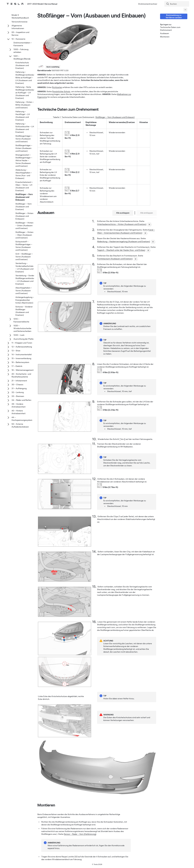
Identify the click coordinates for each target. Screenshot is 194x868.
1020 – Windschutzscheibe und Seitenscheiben (22, 328)
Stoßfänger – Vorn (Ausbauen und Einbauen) (115, 117)
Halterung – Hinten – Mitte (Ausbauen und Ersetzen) (25, 105)
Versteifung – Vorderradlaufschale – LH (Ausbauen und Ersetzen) (24, 267)
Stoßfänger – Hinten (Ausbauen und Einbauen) (24, 216)
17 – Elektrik (17, 366)
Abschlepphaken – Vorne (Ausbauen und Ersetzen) (24, 291)
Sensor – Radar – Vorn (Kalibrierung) (80, 834)
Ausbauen (165, 33)
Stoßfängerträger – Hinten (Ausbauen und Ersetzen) (24, 148)
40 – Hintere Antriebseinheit (18, 412)
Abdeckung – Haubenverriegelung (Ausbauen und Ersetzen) (124, 241)
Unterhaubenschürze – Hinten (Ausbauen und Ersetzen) (122, 224)
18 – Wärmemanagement (23, 370)
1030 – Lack (19, 335)
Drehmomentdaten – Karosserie (23, 44)
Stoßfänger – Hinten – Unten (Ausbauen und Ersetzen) (24, 225)
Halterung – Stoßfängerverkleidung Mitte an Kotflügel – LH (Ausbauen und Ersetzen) (26, 78)
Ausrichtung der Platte (24, 339)
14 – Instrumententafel (22, 354)
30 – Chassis (17, 385)
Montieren (165, 37)
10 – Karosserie (18, 39)
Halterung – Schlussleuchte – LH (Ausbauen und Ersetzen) (25, 128)
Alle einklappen (147, 213)
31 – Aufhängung (19, 388)
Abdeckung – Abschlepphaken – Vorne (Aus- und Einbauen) (24, 174)
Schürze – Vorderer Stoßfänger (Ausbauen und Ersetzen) (24, 311)
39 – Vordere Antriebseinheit (18, 405)
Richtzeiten (57, 87)
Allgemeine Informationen (18, 27)
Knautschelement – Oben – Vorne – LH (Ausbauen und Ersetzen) (24, 186)
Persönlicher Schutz (61, 91)
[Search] (177, 4)
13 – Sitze (16, 351)
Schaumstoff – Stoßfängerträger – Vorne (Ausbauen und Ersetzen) (24, 246)
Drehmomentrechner (148, 4)
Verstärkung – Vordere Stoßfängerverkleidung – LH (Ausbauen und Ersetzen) (26, 280)
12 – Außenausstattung (22, 347)
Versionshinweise (19, 22)
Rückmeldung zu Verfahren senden (174, 16)
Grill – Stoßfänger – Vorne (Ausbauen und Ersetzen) (24, 257)
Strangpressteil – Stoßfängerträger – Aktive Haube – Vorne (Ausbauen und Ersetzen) (24, 160)
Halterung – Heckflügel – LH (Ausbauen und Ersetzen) (23, 116)
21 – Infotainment (19, 381)
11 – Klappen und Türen (22, 343)
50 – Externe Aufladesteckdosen (20, 425)
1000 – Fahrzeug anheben (21, 51)
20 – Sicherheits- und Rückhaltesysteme (21, 375)
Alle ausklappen (123, 213)
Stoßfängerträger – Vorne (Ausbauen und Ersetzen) (24, 139)
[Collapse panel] (185, 10)
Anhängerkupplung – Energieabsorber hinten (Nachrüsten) (25, 300)
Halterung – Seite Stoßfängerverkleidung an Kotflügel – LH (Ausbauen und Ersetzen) (26, 93)
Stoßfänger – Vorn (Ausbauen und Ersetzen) (24, 207)
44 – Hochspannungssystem (22, 419)
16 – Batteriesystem (20, 362)
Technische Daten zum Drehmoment (170, 29)
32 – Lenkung (18, 392)
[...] (149, 225)
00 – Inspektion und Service (20, 34)
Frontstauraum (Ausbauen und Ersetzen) (115, 259)
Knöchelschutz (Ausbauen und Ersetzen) (22, 65)
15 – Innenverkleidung (21, 358)
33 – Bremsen (18, 396)
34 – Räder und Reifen (21, 400)
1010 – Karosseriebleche (21, 320)
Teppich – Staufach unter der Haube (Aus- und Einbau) (121, 250)
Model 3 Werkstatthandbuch (20, 16)
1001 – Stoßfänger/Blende (22, 57)
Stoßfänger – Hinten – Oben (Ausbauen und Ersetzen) (24, 235)
